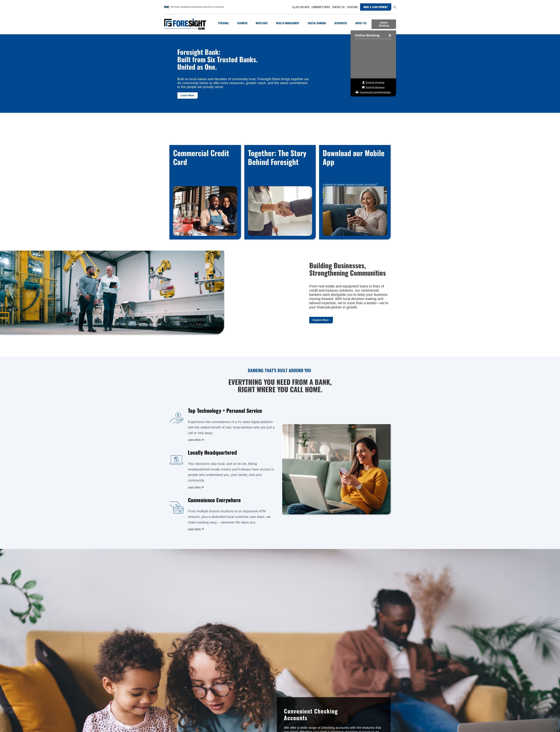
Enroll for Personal (375, 82)
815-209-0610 (301, 7)
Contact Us (338, 7)
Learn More (188, 95)
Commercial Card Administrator (375, 92)
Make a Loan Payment (376, 7)
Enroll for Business (375, 87)
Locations (352, 7)
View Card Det (205, 192)
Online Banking (384, 24)
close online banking (390, 35)
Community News (321, 7)
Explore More (321, 320)
